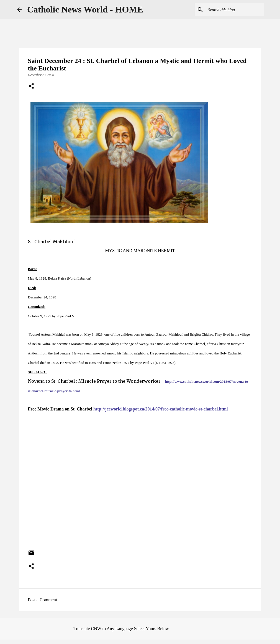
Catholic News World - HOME (85, 9)
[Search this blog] (235, 10)
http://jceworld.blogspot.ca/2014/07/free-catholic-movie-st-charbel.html (160, 409)
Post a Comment (43, 600)
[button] (31, 87)
